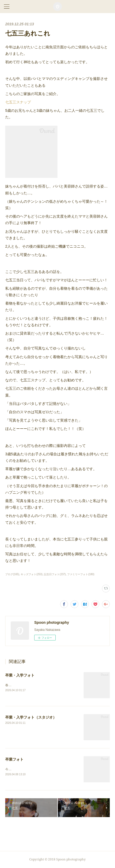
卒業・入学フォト (20, 675)
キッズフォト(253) (31, 574)
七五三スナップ (18, 102)
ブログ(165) (12, 574)
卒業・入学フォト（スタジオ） (31, 718)
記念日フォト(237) (55, 574)
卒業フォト (14, 760)
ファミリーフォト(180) (81, 574)
